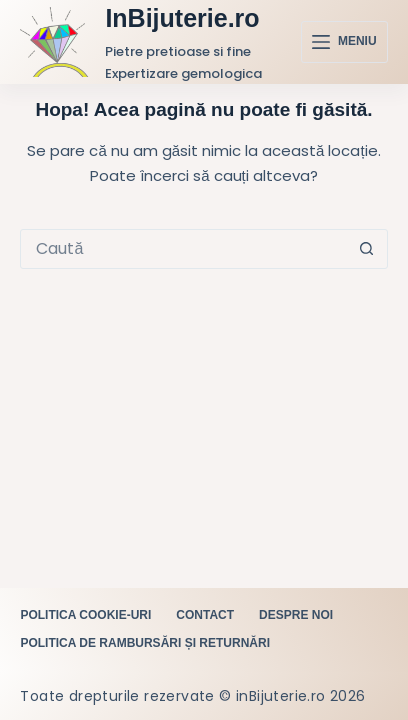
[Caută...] (183, 249)
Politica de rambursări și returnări (145, 643)
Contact (205, 615)
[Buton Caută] (367, 249)
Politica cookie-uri (85, 615)
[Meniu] (344, 42)
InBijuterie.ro (182, 18)
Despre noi (296, 615)
